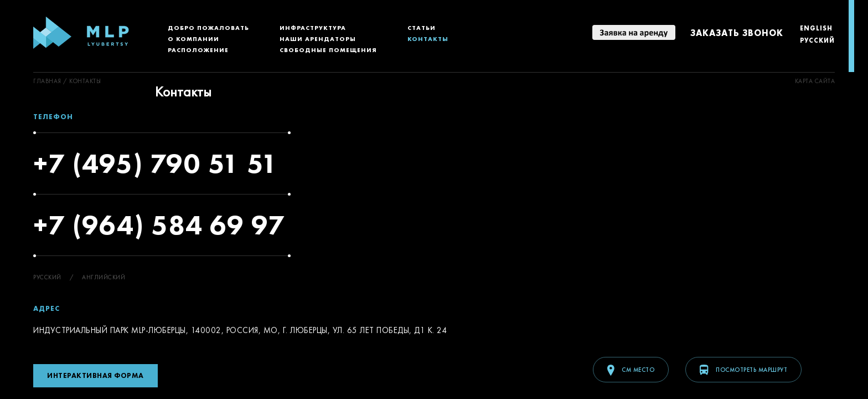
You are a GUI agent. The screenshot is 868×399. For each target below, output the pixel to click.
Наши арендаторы (318, 39)
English (816, 28)
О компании (193, 39)
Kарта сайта (815, 81)
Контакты (428, 39)
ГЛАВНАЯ (47, 81)
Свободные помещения (328, 50)
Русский (817, 40)
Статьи (422, 28)
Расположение (198, 50)
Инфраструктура (313, 28)
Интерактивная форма (95, 375)
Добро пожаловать (208, 28)
